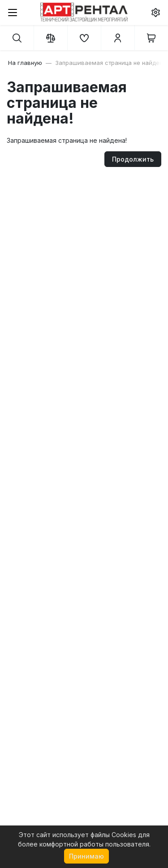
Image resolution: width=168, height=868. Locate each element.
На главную (25, 63)
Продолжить (133, 159)
